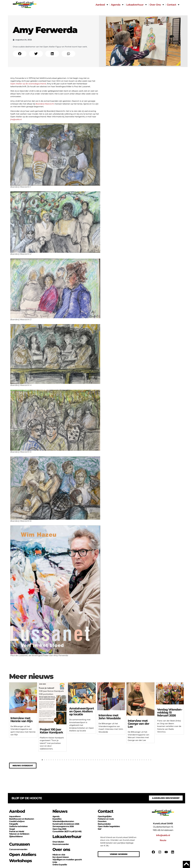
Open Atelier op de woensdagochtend (28, 84)
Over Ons (157, 5)
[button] (20, 54)
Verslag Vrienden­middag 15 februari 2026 (170, 712)
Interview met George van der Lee (138, 724)
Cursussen (20, 844)
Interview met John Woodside (110, 717)
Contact (173, 5)
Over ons (61, 849)
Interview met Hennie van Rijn (22, 720)
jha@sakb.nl (16, 119)
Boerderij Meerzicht (45, 104)
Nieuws (60, 811)
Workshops (20, 861)
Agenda (117, 5)
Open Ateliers (23, 854)
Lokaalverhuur (137, 5)
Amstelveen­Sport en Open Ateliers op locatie (82, 711)
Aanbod (102, 5)
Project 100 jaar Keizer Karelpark (51, 731)
